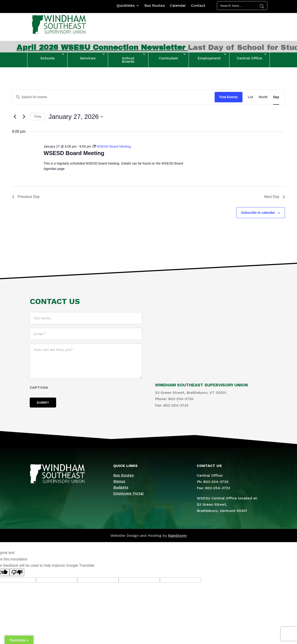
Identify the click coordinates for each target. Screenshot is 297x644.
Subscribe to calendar (258, 213)
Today (38, 117)
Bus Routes (155, 6)
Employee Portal (128, 493)
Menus (119, 481)
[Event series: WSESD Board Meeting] (112, 146)
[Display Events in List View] (251, 97)
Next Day (274, 197)
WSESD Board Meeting (74, 153)
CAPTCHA (39, 387)
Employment (209, 58)
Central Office (249, 58)
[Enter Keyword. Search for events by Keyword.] (113, 97)
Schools (47, 58)
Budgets (121, 487)
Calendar (178, 6)
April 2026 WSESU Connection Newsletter (114, 47)
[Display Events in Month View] (263, 97)
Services (88, 58)
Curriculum (169, 58)
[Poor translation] (17, 572)
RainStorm (177, 536)
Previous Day (26, 197)
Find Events (228, 97)
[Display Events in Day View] (276, 97)
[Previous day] (15, 117)
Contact (198, 6)
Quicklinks (126, 6)
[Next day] (24, 117)
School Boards (128, 60)
